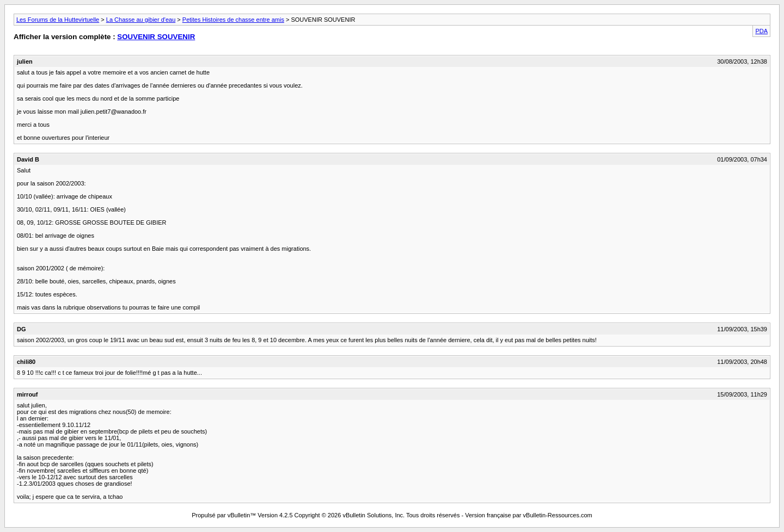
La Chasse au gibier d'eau (141, 20)
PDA (761, 31)
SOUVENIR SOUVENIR (156, 37)
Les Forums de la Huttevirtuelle (58, 20)
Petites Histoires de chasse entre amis (233, 20)
